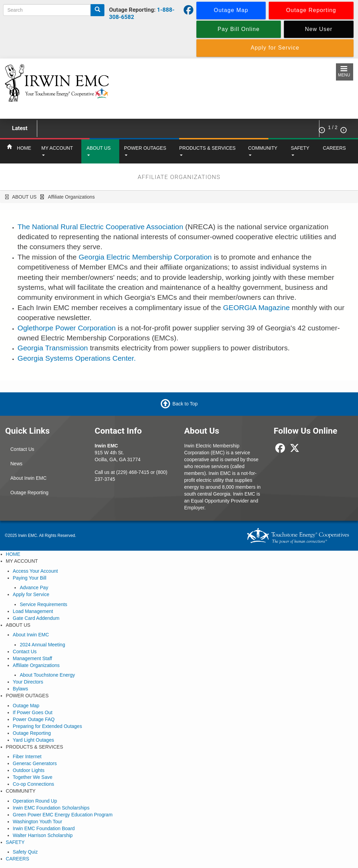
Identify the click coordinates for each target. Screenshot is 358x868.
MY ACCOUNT (57, 151)
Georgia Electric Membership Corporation (145, 257)
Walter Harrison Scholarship (43, 835)
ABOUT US (99, 151)
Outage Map (26, 706)
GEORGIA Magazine (256, 308)
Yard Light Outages (33, 740)
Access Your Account (35, 571)
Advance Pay (34, 588)
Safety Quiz (25, 852)
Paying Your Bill (29, 578)
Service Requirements (43, 604)
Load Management (33, 611)
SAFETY (300, 151)
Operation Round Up (35, 801)
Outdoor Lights (29, 770)
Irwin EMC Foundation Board (44, 828)
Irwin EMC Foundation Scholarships (51, 808)
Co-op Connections (33, 784)
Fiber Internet (27, 756)
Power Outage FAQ (34, 719)
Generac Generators (35, 763)
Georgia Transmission (53, 348)
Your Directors (28, 682)
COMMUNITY (263, 151)
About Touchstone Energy (47, 675)
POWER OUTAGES (145, 151)
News (16, 464)
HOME (24, 148)
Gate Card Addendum (36, 618)
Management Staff (32, 658)
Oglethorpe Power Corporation (67, 328)
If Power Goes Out (33, 712)
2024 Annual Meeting (42, 645)
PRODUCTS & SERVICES (207, 151)
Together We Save (33, 777)
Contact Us (22, 449)
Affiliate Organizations (36, 665)
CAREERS (334, 148)
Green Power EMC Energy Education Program (63, 815)
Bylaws (20, 689)
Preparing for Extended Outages (47, 726)
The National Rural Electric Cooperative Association (100, 227)
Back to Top (185, 404)
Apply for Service (31, 594)
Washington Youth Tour (37, 822)
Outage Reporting (29, 493)
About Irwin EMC (28, 478)
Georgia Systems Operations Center (76, 358)
